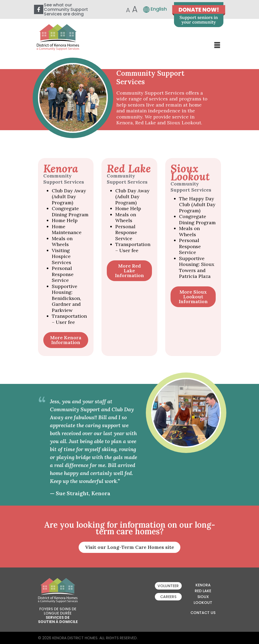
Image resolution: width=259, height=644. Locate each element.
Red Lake (203, 591)
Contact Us (203, 613)
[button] (217, 45)
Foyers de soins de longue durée (58, 611)
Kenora (203, 585)
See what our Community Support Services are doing (66, 9)
